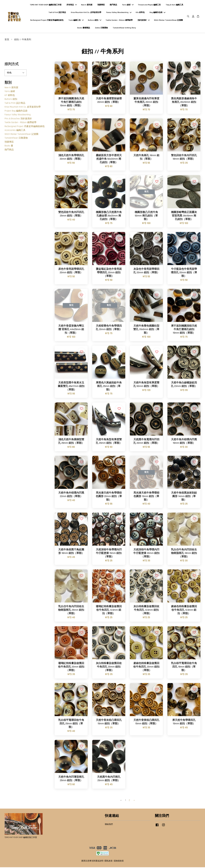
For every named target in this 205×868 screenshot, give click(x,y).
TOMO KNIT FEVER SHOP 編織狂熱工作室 (46, 5)
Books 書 (9, 147)
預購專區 (101, 5)
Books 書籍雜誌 (84, 28)
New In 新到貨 (87, 5)
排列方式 (12, 65)
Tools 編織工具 (76, 21)
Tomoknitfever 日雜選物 (16, 139)
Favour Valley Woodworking (119, 13)
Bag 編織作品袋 (158, 13)
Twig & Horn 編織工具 (174, 5)
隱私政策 (109, 862)
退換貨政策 (119, 862)
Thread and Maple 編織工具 (149, 5)
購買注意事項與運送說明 (92, 862)
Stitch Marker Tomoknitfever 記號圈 (168, 21)
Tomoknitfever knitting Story (124, 28)
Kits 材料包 (140, 13)
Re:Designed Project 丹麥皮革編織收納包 (47, 21)
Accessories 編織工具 (15, 131)
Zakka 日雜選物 (101, 28)
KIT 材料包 (10, 96)
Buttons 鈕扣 (95, 21)
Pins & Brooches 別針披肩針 (18, 119)
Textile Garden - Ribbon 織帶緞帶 (119, 21)
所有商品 (72, 5)
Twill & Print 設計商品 (57, 13)
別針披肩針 (144, 21)
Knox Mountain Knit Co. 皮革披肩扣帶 (86, 13)
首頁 (7, 40)
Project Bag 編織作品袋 (16, 112)
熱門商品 (113, 5)
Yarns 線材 (128, 5)
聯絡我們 (109, 825)
